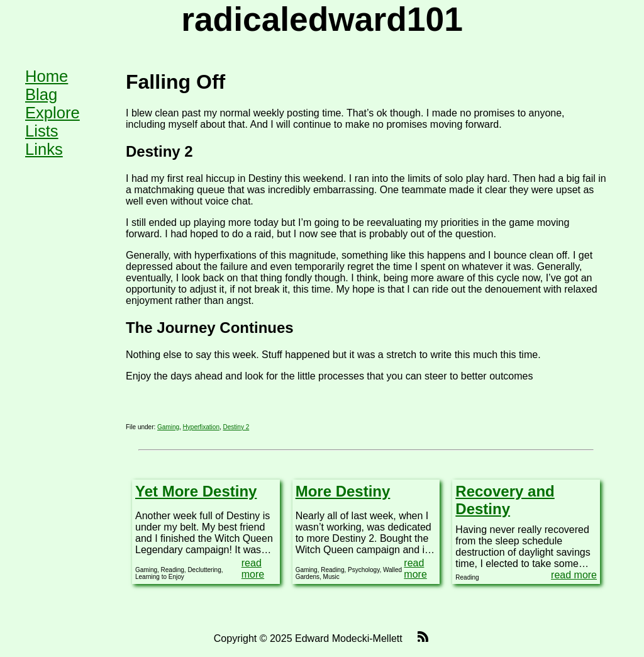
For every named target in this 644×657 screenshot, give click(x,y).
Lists (42, 131)
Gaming (168, 427)
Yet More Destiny (196, 491)
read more (253, 569)
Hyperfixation (201, 427)
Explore (53, 113)
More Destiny (343, 491)
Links (44, 149)
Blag (41, 94)
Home (47, 76)
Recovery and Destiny (505, 500)
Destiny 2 (236, 427)
